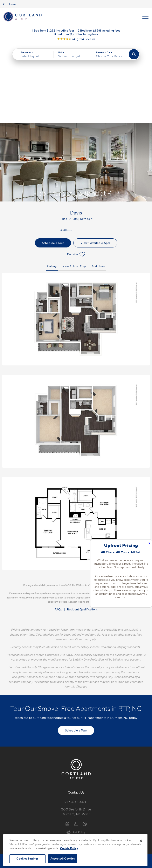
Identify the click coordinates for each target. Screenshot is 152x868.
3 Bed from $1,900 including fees (76, 34)
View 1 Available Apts (95, 164)
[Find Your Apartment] (134, 54)
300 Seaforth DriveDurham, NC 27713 (76, 733)
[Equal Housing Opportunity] (67, 745)
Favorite (76, 175)
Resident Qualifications (82, 531)
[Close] (141, 841)
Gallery (52, 187)
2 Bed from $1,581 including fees (99, 30)
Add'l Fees (68, 151)
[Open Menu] (145, 17)
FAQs (58, 531)
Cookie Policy (69, 848)
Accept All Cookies (63, 859)
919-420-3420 (76, 723)
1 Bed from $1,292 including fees (53, 30)
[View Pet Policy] (76, 754)
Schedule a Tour (53, 164)
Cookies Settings (27, 859)
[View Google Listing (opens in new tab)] (76, 39)
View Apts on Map (74, 187)
